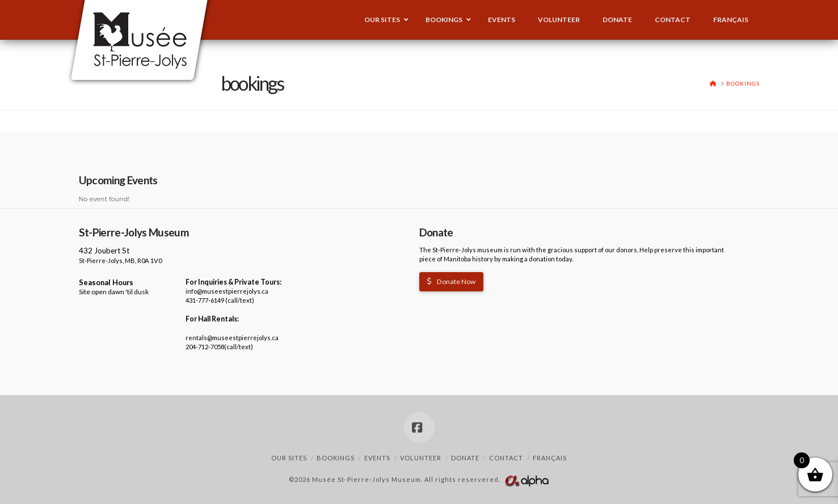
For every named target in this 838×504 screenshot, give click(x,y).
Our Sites (289, 458)
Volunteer (421, 458)
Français (550, 458)
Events (377, 458)
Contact (506, 458)
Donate (465, 458)
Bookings (336, 458)
